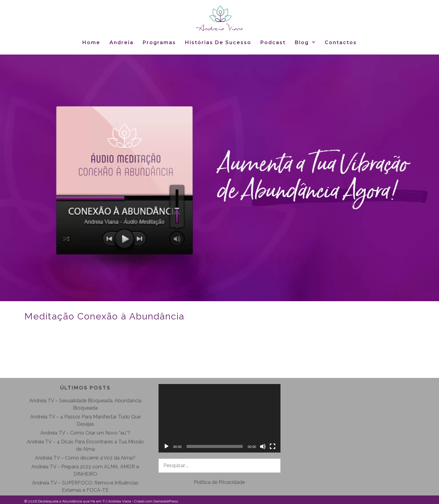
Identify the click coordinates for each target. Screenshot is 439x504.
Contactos (341, 42)
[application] (220, 418)
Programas (159, 42)
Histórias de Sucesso (218, 42)
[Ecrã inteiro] (273, 446)
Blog (308, 42)
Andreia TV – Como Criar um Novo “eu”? (85, 433)
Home (91, 42)
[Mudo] (263, 446)
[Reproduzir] (166, 446)
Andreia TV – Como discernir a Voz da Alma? (85, 458)
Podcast (273, 42)
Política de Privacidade (219, 482)
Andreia (121, 42)
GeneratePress (166, 501)
